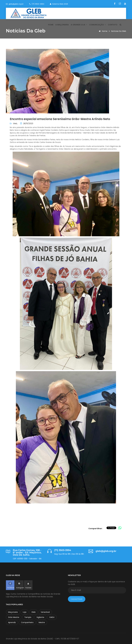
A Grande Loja (79, 25)
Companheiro (27, 622)
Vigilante (40, 617)
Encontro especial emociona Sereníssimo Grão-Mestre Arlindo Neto (60, 119)
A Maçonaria (62, 25)
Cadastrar (77, 599)
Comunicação (98, 25)
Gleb (34, 612)
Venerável (45, 612)
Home (51, 25)
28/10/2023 (27, 124)
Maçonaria (13, 612)
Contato (113, 25)
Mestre (42, 622)
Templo (28, 617)
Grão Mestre (14, 617)
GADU (52, 617)
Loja (25, 612)
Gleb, (15, 124)
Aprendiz (12, 622)
